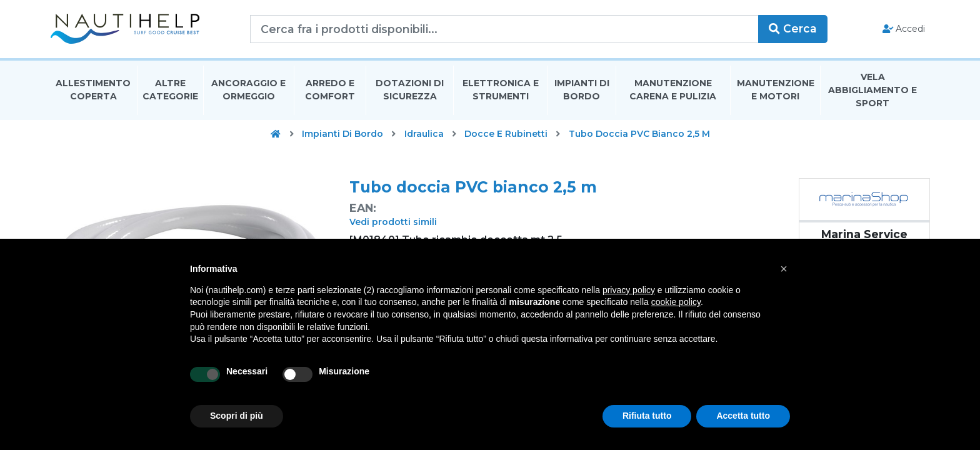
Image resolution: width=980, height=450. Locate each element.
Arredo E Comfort (330, 90)
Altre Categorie (170, 90)
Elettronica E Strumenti (501, 90)
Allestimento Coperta (93, 90)
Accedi (904, 29)
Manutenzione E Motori (776, 90)
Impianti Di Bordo (582, 90)
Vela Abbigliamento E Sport (872, 90)
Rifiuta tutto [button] (647, 416)
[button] (784, 269)
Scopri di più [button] (237, 416)
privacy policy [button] (629, 290)
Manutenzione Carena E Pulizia (673, 90)
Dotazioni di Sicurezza (410, 90)
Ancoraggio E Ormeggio (248, 90)
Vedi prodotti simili (393, 222)
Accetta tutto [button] (743, 416)
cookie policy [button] (676, 302)
